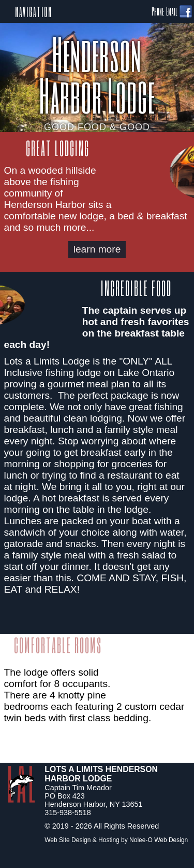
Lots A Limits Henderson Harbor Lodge (101, 774)
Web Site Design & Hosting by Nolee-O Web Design (116, 840)
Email (171, 11)
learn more (97, 249)
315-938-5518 (68, 813)
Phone (158, 11)
